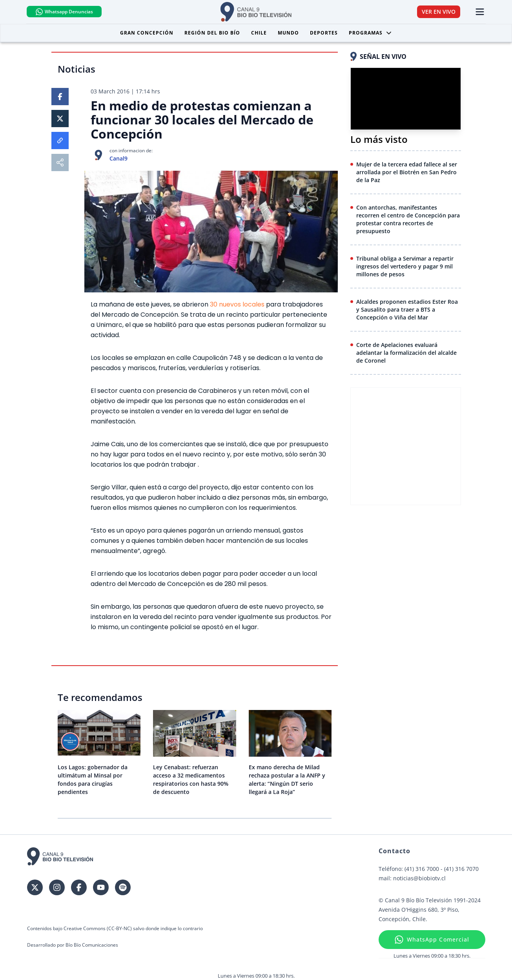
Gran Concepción (147, 33)
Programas (370, 33)
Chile (259, 33)
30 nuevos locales (237, 304)
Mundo (288, 33)
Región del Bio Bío (212, 33)
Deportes (324, 33)
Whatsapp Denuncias (65, 12)
